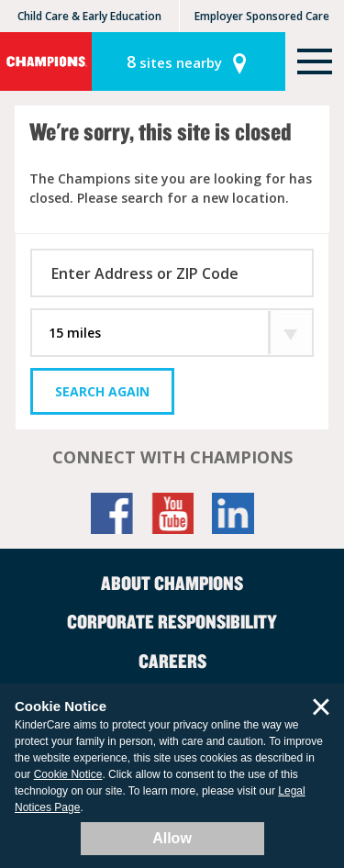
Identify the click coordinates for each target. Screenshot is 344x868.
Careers (172, 661)
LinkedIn (233, 513)
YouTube (172, 513)
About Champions (172, 583)
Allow (172, 838)
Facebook (112, 513)
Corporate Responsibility (172, 621)
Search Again (102, 391)
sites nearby (174, 61)
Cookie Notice (68, 774)
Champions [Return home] (46, 61)
